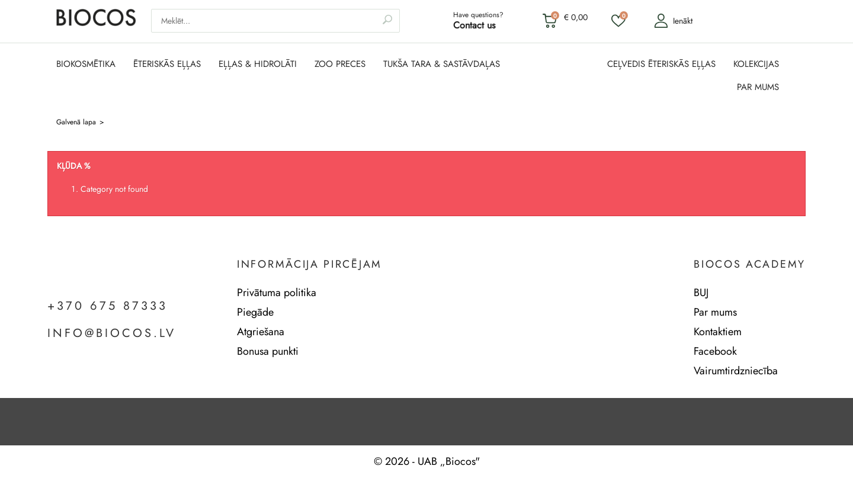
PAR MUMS (758, 87)
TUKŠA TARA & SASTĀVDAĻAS (442, 64)
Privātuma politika (277, 293)
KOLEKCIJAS (756, 64)
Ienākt (673, 21)
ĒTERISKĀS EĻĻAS (167, 64)
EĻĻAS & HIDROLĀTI (258, 64)
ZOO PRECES (340, 64)
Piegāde (255, 312)
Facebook (715, 351)
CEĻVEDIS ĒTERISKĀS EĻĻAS (661, 64)
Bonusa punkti (268, 351)
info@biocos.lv (112, 333)
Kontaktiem (718, 332)
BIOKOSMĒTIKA (86, 64)
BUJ (701, 293)
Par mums (715, 312)
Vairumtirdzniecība (736, 371)
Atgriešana (261, 332)
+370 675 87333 (108, 306)
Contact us (474, 25)
